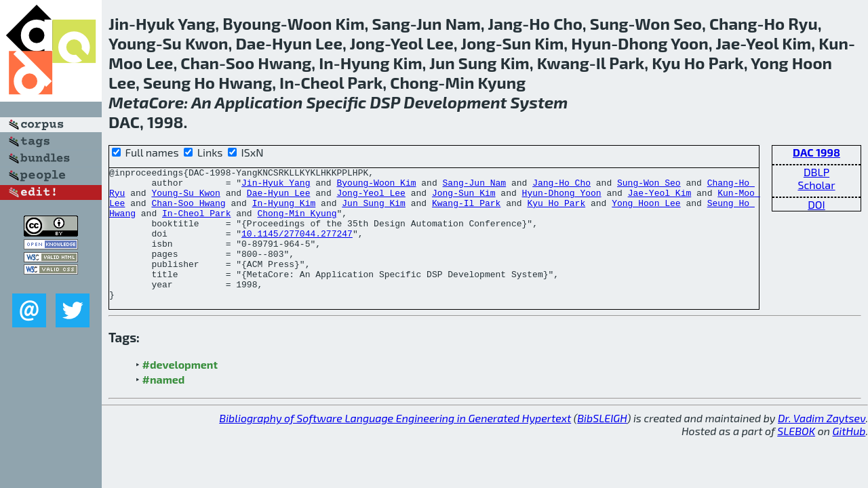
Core (166, 102)
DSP (386, 102)
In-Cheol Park (196, 223)
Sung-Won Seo (649, 186)
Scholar (816, 185)
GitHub (849, 457)
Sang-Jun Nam (474, 186)
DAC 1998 (816, 152)
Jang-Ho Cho (561, 186)
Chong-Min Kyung (297, 223)
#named (164, 406)
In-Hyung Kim (284, 211)
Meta (129, 102)
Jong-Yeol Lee (371, 199)
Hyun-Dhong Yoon (562, 199)
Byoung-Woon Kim (376, 186)
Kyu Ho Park (556, 211)
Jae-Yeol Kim (660, 199)
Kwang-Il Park (466, 211)
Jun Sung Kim (374, 211)
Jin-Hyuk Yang (276, 186)
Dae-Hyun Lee (279, 199)
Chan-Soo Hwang (188, 211)
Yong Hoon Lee (646, 211)
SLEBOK (796, 457)
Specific (337, 102)
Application (259, 102)
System (539, 102)
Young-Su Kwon (185, 199)
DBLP (816, 172)
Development (455, 102)
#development (180, 391)
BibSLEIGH (602, 444)
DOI (816, 204)
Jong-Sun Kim (464, 199)
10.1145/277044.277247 (297, 247)
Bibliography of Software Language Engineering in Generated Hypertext (395, 444)
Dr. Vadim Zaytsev (822, 444)
